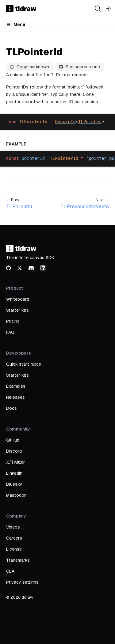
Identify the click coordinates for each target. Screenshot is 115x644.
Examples (16, 386)
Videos (13, 527)
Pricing (13, 321)
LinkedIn (14, 473)
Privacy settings (22, 582)
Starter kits (17, 310)
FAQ (10, 332)
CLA (10, 571)
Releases (15, 397)
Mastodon (16, 495)
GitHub (13, 440)
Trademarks (18, 560)
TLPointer (90, 122)
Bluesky (14, 484)
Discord (14, 451)
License (14, 549)
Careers (14, 538)
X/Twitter (15, 462)
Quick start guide (24, 364)
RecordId (65, 122)
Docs (11, 408)
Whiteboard (18, 299)
